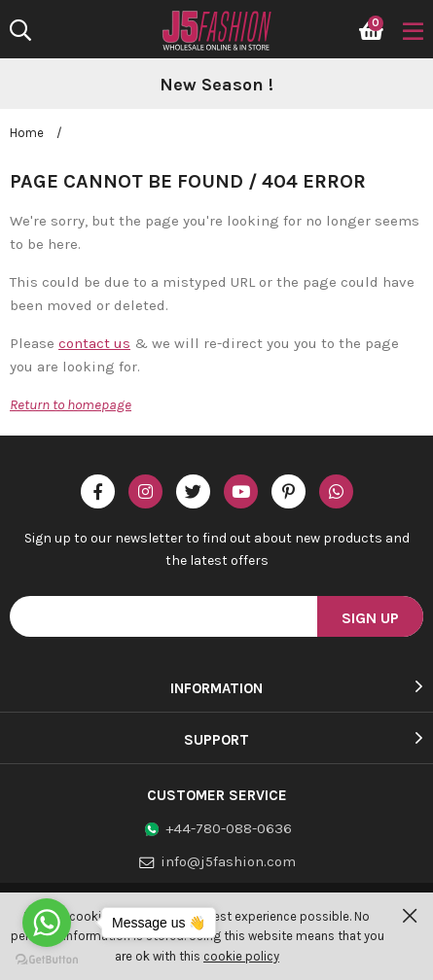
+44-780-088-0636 (229, 828)
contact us (94, 343)
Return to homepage (71, 404)
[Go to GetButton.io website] (47, 960)
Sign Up (370, 618)
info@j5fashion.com (228, 861)
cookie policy (241, 956)
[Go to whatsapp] (47, 923)
